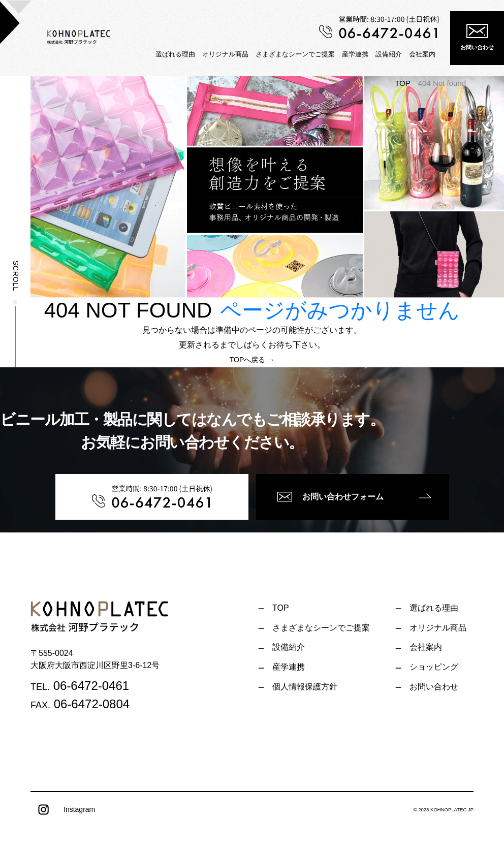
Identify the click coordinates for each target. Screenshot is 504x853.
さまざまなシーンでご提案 (295, 54)
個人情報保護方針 (305, 687)
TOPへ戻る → (252, 360)
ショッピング (434, 667)
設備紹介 (389, 54)
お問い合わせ (477, 37)
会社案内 (422, 54)
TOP (403, 83)
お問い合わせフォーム (330, 497)
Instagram (63, 810)
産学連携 (355, 54)
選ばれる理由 (175, 54)
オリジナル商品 (225, 54)
